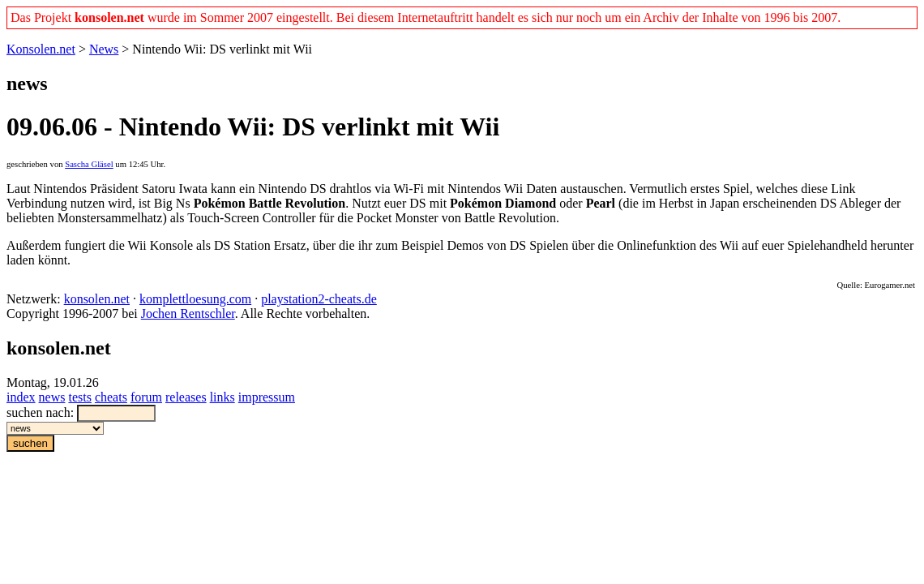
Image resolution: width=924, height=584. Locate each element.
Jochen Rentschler (188, 313)
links (222, 397)
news (52, 397)
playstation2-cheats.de (319, 299)
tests (79, 397)
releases (186, 397)
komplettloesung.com (195, 299)
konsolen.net (97, 299)
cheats (111, 397)
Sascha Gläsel (89, 164)
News (104, 49)
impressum (267, 397)
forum (146, 397)
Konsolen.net (41, 49)
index (21, 397)
